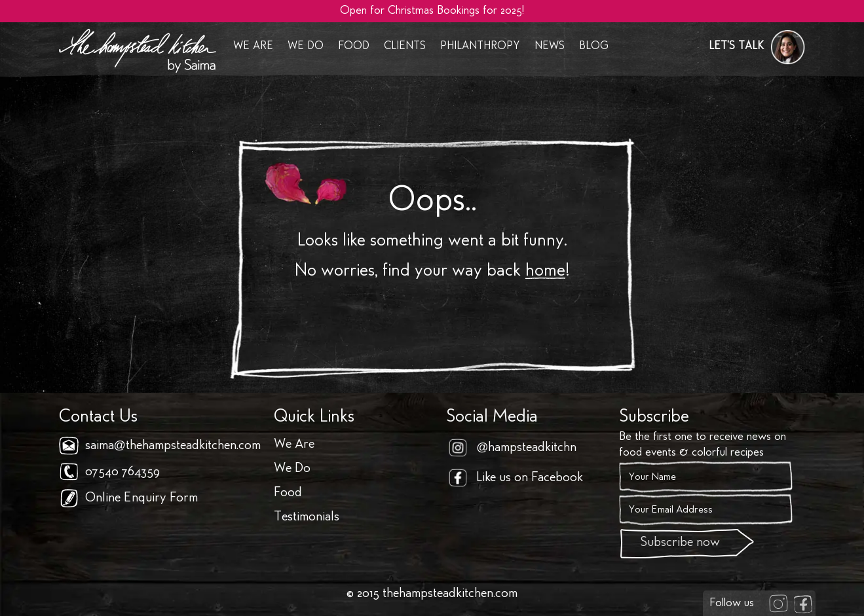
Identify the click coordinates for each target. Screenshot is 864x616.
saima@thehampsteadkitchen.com (173, 446)
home (545, 272)
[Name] (706, 477)
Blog (594, 47)
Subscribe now (680, 543)
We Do (306, 47)
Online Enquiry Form (141, 498)
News (550, 47)
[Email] (706, 510)
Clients (405, 47)
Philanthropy (480, 47)
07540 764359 (122, 472)
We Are (253, 47)
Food (354, 47)
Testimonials (307, 517)
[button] (757, 47)
